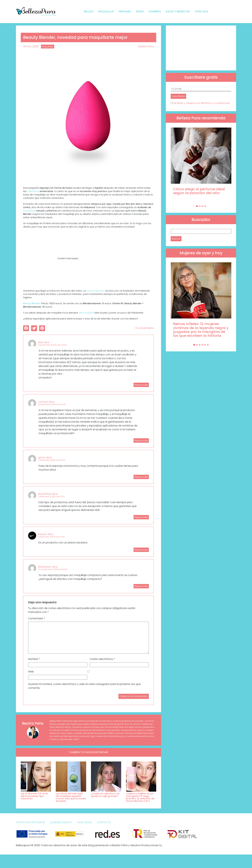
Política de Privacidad (31, 822)
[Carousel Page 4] (205, 206)
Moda (140, 11)
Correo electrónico (102, 659)
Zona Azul (202, 11)
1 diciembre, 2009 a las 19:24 (52, 460)
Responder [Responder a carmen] (141, 440)
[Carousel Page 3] (202, 206)
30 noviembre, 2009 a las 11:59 (53, 569)
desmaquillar (87, 313)
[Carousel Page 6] (208, 345)
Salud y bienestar (178, 11)
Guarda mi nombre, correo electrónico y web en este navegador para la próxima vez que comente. (84, 686)
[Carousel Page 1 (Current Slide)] (197, 206)
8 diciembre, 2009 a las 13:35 (52, 404)
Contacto (104, 822)
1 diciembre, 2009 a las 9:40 (52, 537)
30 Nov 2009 (31, 46)
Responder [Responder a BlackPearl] (141, 517)
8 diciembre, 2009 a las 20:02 (53, 345)
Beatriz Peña (146, 46)
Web (31, 672)
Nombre (34, 659)
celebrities (33, 191)
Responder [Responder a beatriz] (141, 550)
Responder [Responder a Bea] (141, 385)
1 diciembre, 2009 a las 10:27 (52, 496)
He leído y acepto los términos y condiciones (202, 103)
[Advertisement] (201, 48)
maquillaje (29, 211)
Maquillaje (106, 11)
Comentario (37, 618)
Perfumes (125, 11)
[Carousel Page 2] (200, 206)
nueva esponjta (96, 291)
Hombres (155, 11)
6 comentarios (145, 328)
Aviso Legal (85, 822)
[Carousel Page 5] (205, 345)
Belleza (89, 11)
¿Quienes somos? (61, 822)
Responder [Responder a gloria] (141, 477)
